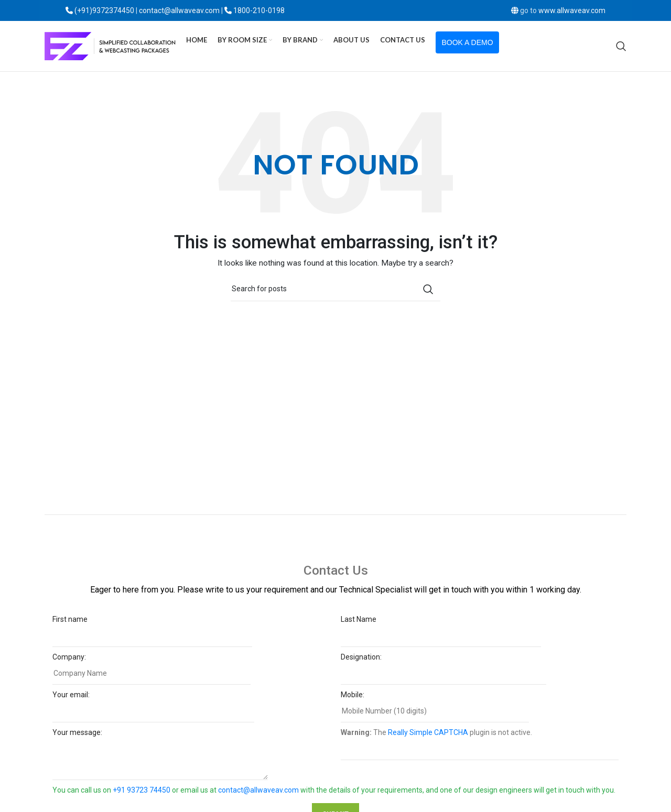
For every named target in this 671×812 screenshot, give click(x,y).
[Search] (621, 48)
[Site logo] (110, 48)
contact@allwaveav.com (258, 794)
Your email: (153, 706)
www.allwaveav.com (572, 10)
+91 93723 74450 (142, 794)
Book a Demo (468, 45)
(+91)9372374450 (104, 10)
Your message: (160, 749)
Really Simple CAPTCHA (428, 736)
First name (152, 631)
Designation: (443, 669)
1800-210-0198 (259, 10)
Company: (151, 669)
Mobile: (435, 706)
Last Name (441, 631)
